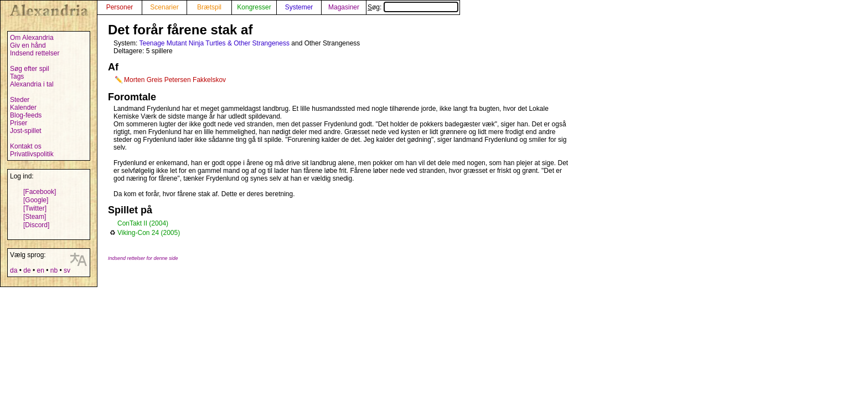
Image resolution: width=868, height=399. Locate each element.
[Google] (36, 200)
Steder (20, 100)
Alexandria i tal (32, 84)
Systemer (299, 7)
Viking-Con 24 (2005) (149, 233)
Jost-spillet (26, 131)
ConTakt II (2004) (143, 223)
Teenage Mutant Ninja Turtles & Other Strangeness (214, 43)
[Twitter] (35, 208)
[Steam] (35, 217)
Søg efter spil (30, 69)
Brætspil (209, 7)
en (40, 270)
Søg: (413, 7)
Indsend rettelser (35, 53)
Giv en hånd (28, 45)
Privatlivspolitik (32, 154)
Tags (17, 76)
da (14, 270)
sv (67, 270)
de (27, 270)
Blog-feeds (26, 115)
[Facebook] (40, 192)
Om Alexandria (32, 38)
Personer (120, 7)
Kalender (23, 108)
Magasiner (344, 7)
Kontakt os (26, 146)
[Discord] (36, 225)
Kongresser (254, 7)
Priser (19, 123)
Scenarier (164, 7)
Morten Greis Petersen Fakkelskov (175, 80)
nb (54, 270)
